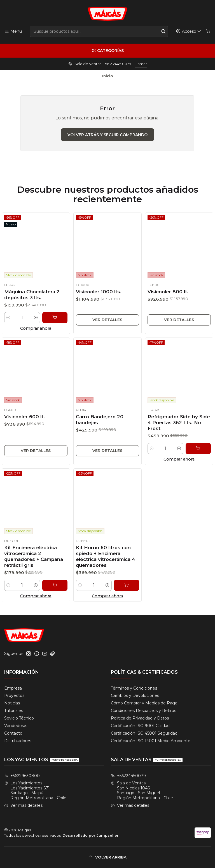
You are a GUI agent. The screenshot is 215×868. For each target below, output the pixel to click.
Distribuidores (18, 741)
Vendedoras (16, 726)
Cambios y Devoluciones (135, 695)
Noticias (12, 703)
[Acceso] (189, 31)
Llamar (141, 64)
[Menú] (13, 31)
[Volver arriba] (107, 857)
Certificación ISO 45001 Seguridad (144, 733)
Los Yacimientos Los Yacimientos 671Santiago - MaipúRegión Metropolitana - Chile (35, 790)
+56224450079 (128, 776)
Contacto (13, 733)
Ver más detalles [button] (23, 805)
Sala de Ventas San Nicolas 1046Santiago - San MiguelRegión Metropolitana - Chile (142, 790)
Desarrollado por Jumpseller (91, 835)
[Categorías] (107, 51)
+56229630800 (22, 776)
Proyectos (14, 695)
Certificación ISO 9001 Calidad (140, 726)
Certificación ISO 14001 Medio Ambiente (151, 741)
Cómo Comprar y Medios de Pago (144, 703)
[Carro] (208, 31)
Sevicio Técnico (19, 718)
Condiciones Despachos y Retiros (143, 711)
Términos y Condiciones (134, 688)
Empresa (13, 688)
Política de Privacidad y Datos (140, 718)
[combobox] (99, 31)
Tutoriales (14, 711)
